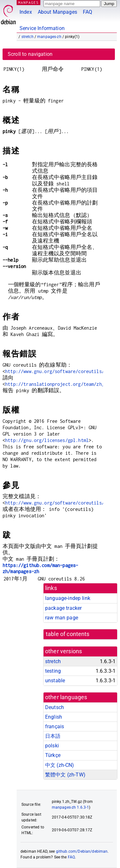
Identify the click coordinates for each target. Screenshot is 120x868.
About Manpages (57, 12)
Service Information (42, 28)
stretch (28, 37)
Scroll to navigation (30, 54)
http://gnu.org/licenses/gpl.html (47, 440)
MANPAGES (28, 2)
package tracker (63, 608)
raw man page (62, 618)
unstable (55, 681)
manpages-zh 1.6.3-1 (71, 807)
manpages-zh (49, 37)
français (55, 726)
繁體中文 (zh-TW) (65, 775)
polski (52, 746)
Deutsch (55, 707)
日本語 (53, 736)
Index (26, 12)
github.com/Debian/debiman (82, 851)
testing (53, 671)
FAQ (88, 12)
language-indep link (68, 598)
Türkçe (53, 755)
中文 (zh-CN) (60, 765)
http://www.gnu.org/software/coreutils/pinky (61, 503)
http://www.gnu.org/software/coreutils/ (55, 371)
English (54, 717)
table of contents (68, 634)
